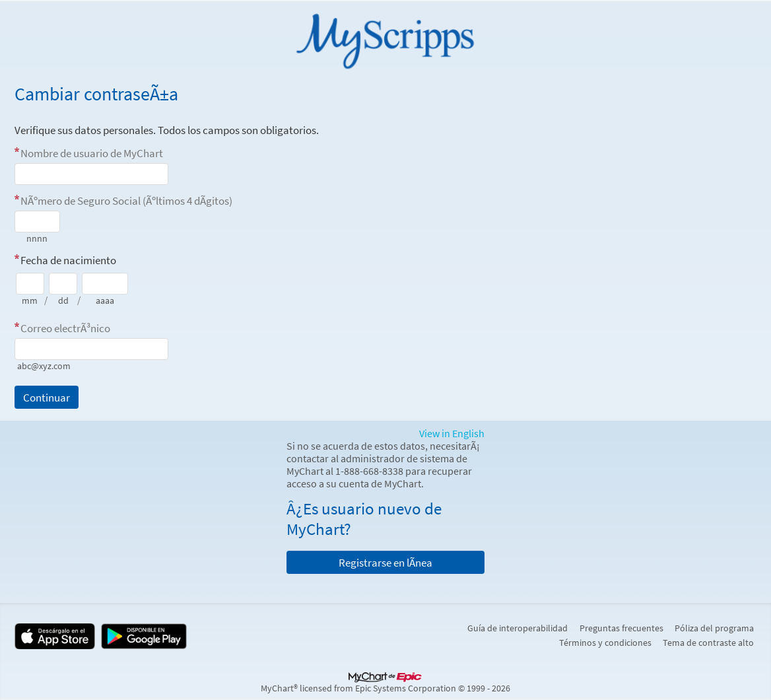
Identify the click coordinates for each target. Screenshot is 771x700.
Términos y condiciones (605, 643)
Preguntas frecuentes (621, 628)
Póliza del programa (714, 628)
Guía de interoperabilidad (518, 628)
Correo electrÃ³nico (65, 328)
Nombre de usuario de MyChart (92, 153)
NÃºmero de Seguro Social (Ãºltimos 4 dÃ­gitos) (126, 201)
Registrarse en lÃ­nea (385, 563)
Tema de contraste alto (708, 643)
